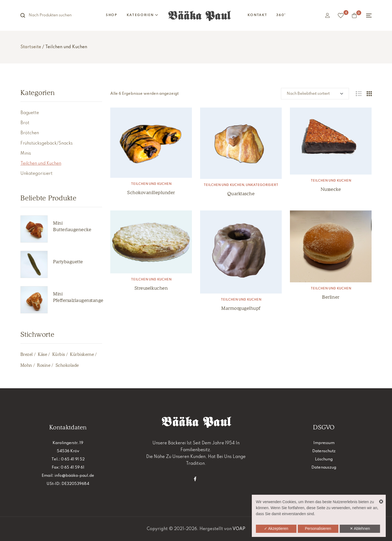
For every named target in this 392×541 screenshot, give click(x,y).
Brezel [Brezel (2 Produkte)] (27, 354)
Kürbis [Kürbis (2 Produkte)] (59, 354)
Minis (26, 154)
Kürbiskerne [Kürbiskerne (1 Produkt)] (82, 354)
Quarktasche (241, 194)
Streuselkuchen (151, 288)
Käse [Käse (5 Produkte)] (42, 354)
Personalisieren (318, 528)
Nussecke (331, 189)
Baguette (30, 113)
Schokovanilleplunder (151, 192)
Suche (26, 15)
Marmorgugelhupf (241, 308)
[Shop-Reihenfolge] (315, 94)
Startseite (31, 47)
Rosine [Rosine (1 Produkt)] (44, 365)
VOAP (239, 529)
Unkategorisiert (262, 185)
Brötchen (30, 133)
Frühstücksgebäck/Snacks (47, 143)
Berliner (331, 297)
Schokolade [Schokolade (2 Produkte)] (67, 365)
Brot (25, 123)
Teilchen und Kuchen (151, 184)
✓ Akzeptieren (276, 528)
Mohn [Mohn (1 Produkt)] (26, 365)
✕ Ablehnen (360, 528)
